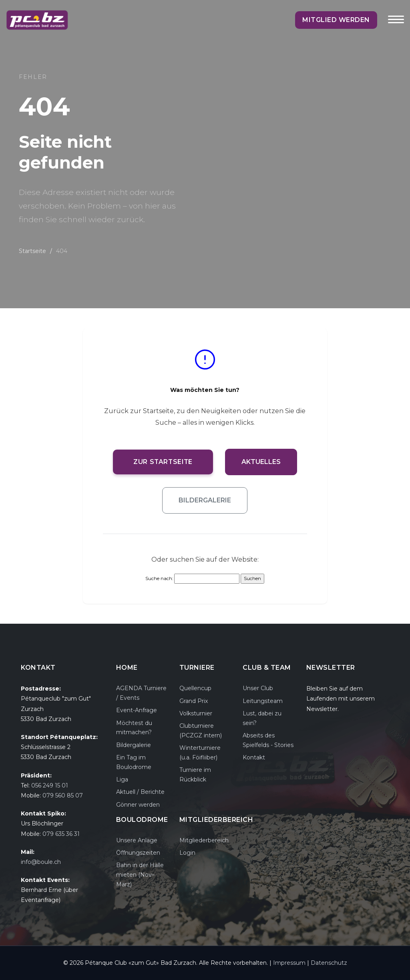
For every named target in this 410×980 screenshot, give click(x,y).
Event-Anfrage (137, 710)
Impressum (289, 963)
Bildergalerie (205, 500)
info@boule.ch (41, 862)
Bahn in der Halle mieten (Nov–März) (140, 875)
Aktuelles (264, 462)
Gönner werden (138, 805)
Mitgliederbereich (204, 840)
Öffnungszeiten (138, 853)
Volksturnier (196, 713)
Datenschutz (329, 963)
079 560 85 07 (63, 795)
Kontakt (254, 757)
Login (187, 853)
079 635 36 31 (61, 834)
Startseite (32, 251)
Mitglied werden (341, 20)
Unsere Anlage (137, 840)
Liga (122, 779)
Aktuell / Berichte (140, 792)
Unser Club (258, 688)
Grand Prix (194, 701)
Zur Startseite (163, 462)
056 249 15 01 (50, 785)
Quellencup (195, 688)
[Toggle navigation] (396, 25)
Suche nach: (159, 578)
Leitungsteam (263, 701)
